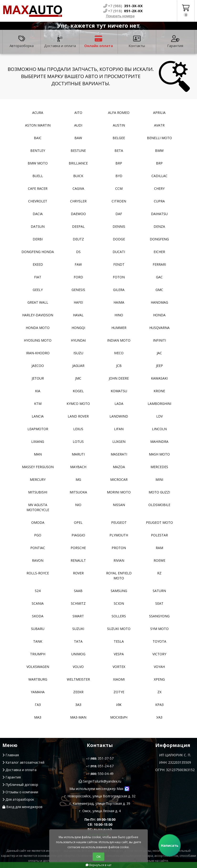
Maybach (78, 467)
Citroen (119, 201)
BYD (119, 176)
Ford (78, 277)
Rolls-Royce (38, 573)
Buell (38, 176)
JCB (119, 366)
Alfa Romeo (119, 113)
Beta (119, 151)
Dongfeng (159, 239)
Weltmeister (78, 679)
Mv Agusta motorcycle (38, 507)
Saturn (159, 591)
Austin (119, 125)
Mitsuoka (78, 492)
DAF (119, 214)
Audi (78, 125)
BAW (78, 138)
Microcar (119, 479)
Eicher (159, 252)
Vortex (119, 667)
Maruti (78, 454)
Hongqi (78, 328)
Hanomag (159, 302)
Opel (78, 522)
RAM (159, 548)
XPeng (159, 679)
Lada (119, 404)
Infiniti (159, 340)
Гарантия (175, 42)
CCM (119, 188)
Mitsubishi (38, 492)
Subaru (38, 629)
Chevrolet (38, 201)
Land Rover (78, 416)
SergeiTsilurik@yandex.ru (100, 781)
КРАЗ (159, 705)
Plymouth (119, 535)
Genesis (78, 290)
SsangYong (159, 616)
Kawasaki (159, 378)
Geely (38, 290)
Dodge (119, 239)
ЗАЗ (78, 705)
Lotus (78, 442)
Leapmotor (38, 429)
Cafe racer (38, 188)
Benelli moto (159, 138)
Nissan (119, 505)
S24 (38, 591)
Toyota (159, 641)
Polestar (159, 535)
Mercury (38, 479)
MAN (38, 454)
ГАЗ (38, 705)
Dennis (119, 226)
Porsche (78, 548)
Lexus (78, 429)
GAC (159, 277)
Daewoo (78, 214)
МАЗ (38, 717)
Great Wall (38, 302)
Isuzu (78, 353)
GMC (159, 290)
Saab (78, 591)
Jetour (38, 378)
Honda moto (38, 328)
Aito (78, 113)
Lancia (38, 416)
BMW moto (38, 163)
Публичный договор (20, 785)
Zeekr (78, 692)
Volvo (78, 667)
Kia (38, 391)
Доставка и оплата (60, 42)
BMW (159, 151)
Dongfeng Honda (38, 252)
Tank (38, 641)
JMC (78, 378)
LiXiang (38, 442)
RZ (159, 573)
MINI (159, 479)
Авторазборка (22, 42)
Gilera (119, 290)
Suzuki (78, 629)
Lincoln (159, 429)
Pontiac (38, 548)
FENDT (119, 264)
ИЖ (119, 705)
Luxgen (119, 442)
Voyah (159, 667)
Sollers (119, 616)
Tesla (119, 641)
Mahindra (159, 442)
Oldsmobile (159, 505)
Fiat (38, 277)
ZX (159, 692)
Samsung (119, 591)
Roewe (159, 560)
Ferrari (159, 264)
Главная (11, 755)
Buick (78, 176)
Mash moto (159, 454)
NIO (78, 505)
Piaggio (78, 535)
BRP (119, 163)
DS (78, 252)
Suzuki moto (119, 629)
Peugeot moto (159, 522)
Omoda (38, 522)
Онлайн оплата (98, 42)
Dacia (38, 214)
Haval (78, 315)
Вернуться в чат (98, 865)
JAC (159, 353)
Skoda (38, 616)
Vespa (119, 654)
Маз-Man (78, 717)
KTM (38, 404)
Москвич (119, 717)
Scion (119, 603)
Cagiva (78, 188)
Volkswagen (38, 667)
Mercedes (159, 467)
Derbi (38, 239)
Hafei (78, 302)
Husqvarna (159, 328)
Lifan (119, 429)
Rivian (119, 560)
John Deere (119, 378)
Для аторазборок (18, 799)
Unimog (78, 654)
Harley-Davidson (38, 315)
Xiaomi (119, 679)
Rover (78, 573)
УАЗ (159, 717)
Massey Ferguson (38, 467)
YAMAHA (38, 692)
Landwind (119, 416)
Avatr (159, 125)
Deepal (78, 226)
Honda (159, 315)
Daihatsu (159, 214)
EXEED (38, 264)
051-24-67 (100, 766)
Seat (159, 603)
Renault (78, 560)
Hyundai (78, 340)
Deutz (78, 239)
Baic (38, 138)
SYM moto (159, 629)
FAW (78, 264)
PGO (38, 535)
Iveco (119, 353)
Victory (159, 654)
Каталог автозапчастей (23, 762)
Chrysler (78, 201)
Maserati (119, 454)
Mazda (119, 467)
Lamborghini (159, 404)
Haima (119, 302)
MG (78, 479)
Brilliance (78, 163)
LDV (159, 416)
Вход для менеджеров (22, 807)
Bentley (38, 151)
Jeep (159, 366)
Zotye (119, 692)
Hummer (119, 328)
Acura (38, 113)
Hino (119, 315)
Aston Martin (38, 125)
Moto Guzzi (159, 492)
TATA (78, 641)
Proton (119, 548)
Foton (119, 277)
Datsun (38, 226)
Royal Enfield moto (119, 576)
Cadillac (159, 176)
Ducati (119, 252)
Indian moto (119, 340)
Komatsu (119, 391)
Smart (78, 616)
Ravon (38, 560)
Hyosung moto (38, 340)
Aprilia (159, 113)
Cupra (159, 201)
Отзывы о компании (20, 792)
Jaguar (78, 366)
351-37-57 (100, 758)
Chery (159, 188)
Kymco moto (78, 404)
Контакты (137, 42)
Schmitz (78, 603)
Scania (38, 603)
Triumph (38, 654)
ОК (98, 857)
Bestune (78, 151)
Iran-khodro (38, 353)
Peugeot (119, 522)
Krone (159, 391)
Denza (159, 226)
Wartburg (38, 679)
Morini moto (119, 492)
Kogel (78, 391)
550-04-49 (100, 774)
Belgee (119, 138)
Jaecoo (38, 366)
